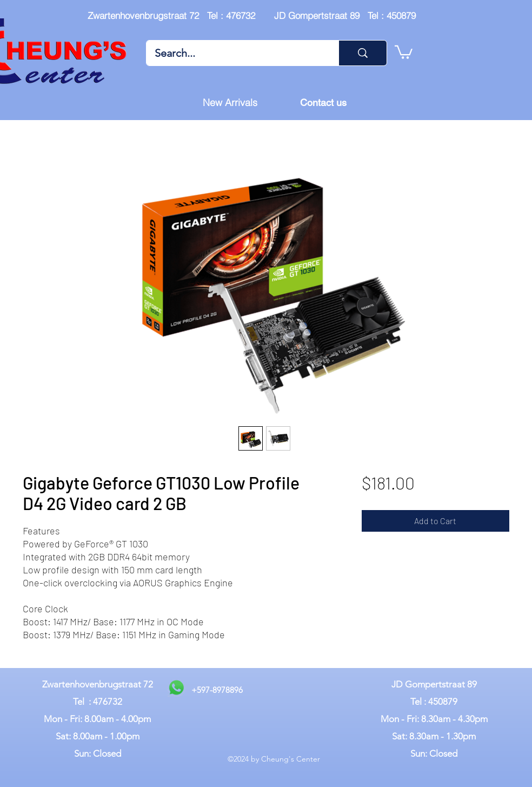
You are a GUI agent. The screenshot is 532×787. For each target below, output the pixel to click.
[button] (404, 51)
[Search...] (235, 53)
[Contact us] (323, 103)
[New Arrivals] (230, 103)
